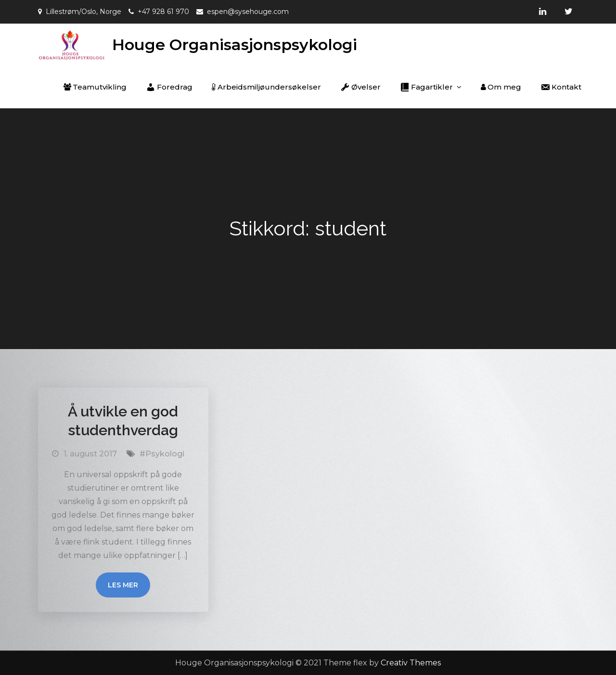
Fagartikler (426, 87)
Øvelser (360, 87)
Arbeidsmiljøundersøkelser (266, 87)
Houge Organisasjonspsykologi (235, 45)
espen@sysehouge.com (248, 12)
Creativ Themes (411, 663)
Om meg (501, 87)
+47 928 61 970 (163, 12)
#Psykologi (162, 454)
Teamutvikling (95, 87)
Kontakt (561, 87)
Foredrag (169, 87)
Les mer (123, 585)
